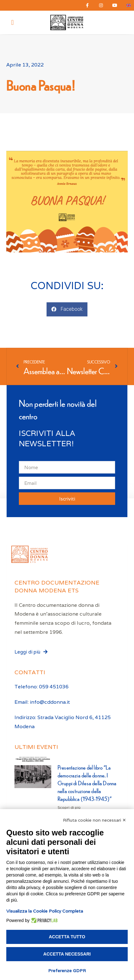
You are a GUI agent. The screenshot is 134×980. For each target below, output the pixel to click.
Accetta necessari (67, 954)
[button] (12, 23)
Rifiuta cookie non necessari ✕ (95, 820)
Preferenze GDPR (67, 971)
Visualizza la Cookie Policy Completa (45, 911)
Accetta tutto (67, 937)
